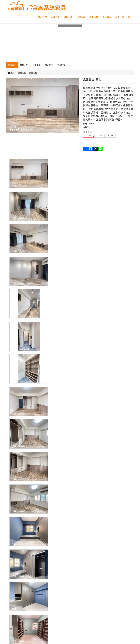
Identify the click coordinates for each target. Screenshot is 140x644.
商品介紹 (55, 17)
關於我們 (42, 17)
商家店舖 (61, 65)
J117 (100, 136)
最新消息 (107, 17)
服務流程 (94, 17)
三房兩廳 (37, 65)
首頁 (11, 73)
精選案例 (81, 17)
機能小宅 (24, 65)
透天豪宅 (49, 65)
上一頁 (70, 580)
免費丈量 (119, 17)
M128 (89, 136)
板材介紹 (68, 17)
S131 (110, 136)
